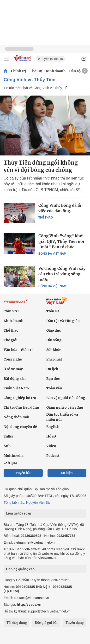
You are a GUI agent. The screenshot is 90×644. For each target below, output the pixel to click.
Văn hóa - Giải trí (18, 350)
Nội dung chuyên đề (20, 427)
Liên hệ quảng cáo (20, 569)
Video (51, 446)
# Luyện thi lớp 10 (51, 59)
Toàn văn (54, 388)
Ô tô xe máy (13, 369)
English (53, 427)
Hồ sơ (51, 436)
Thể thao (46, 218)
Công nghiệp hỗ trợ (20, 398)
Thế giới (11, 340)
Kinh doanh (56, 71)
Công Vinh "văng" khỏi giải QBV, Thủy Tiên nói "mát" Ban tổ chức (61, 241)
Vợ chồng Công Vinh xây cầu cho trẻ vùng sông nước (62, 274)
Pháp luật (54, 359)
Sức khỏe (54, 350)
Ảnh (7, 446)
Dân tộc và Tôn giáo (63, 321)
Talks (8, 436)
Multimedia (14, 456)
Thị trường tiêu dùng (21, 407)
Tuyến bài (23, 473)
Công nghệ (13, 359)
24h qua (10, 463)
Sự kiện (67, 473)
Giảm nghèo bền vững (65, 407)
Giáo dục (54, 330)
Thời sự (36, 71)
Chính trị (19, 71)
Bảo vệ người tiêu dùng (66, 398)
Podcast (53, 456)
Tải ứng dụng (17, 623)
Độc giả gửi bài (46, 623)
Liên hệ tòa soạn (19, 513)
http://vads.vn (29, 604)
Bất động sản (15, 379)
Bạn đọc (53, 379)
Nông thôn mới (16, 417)
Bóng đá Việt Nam (52, 254)
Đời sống (54, 340)
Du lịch (52, 369)
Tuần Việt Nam (16, 388)
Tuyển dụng (75, 623)
